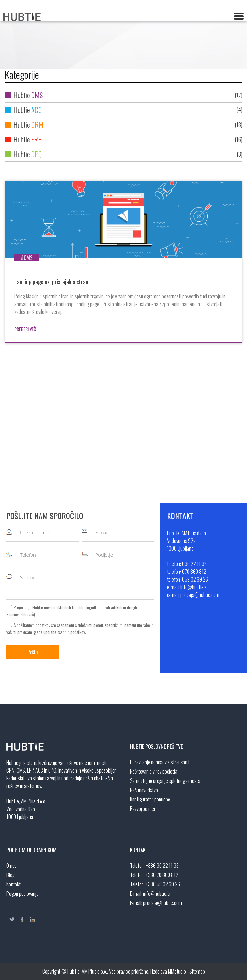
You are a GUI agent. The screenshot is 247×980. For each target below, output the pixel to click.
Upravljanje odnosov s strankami (160, 762)
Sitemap (197, 971)
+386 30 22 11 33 (162, 866)
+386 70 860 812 (162, 875)
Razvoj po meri (143, 809)
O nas (12, 866)
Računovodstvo (144, 790)
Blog (11, 875)
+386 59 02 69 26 (163, 884)
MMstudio (177, 971)
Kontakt (14, 884)
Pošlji (33, 652)
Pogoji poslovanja (23, 893)
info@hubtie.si (157, 893)
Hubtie (123, 95)
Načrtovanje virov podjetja (154, 771)
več (31, 614)
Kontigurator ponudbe (150, 799)
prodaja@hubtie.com (163, 903)
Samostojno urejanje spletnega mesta (165, 781)
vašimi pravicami (20, 632)
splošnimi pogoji (90, 625)
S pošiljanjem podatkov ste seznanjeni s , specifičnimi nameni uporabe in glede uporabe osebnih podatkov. (80, 628)
